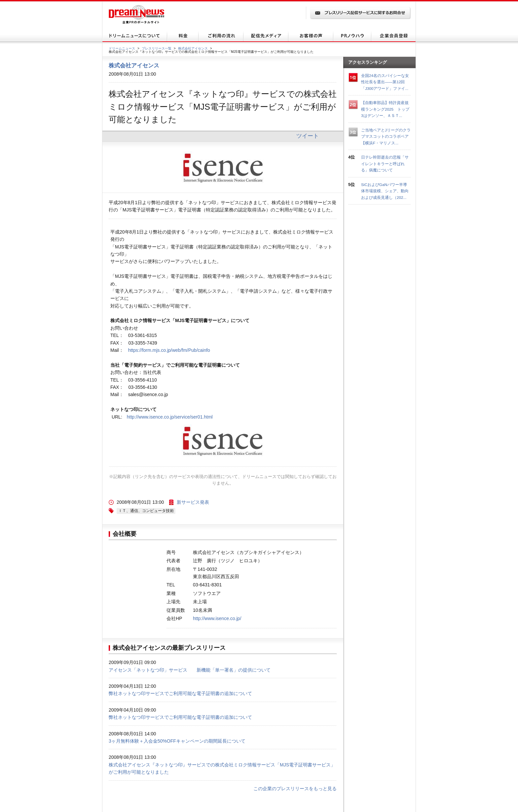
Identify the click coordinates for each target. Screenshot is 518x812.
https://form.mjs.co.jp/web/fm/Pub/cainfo (169, 350)
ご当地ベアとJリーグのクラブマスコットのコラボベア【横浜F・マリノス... (386, 136)
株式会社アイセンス (193, 48)
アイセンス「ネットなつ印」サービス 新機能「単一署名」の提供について (190, 670)
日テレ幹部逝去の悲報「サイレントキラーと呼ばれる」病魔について (385, 164)
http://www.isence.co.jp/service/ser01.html (170, 417)
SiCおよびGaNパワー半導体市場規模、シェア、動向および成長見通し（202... (385, 191)
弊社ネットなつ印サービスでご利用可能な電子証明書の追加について (180, 693)
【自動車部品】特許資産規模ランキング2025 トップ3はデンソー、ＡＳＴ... (385, 109)
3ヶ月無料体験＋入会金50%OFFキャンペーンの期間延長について (177, 741)
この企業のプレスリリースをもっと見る (295, 789)
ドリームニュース (122, 48)
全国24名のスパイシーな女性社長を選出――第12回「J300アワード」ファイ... (385, 82)
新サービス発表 (193, 502)
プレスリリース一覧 (157, 48)
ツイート (308, 136)
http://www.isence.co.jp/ (217, 618)
